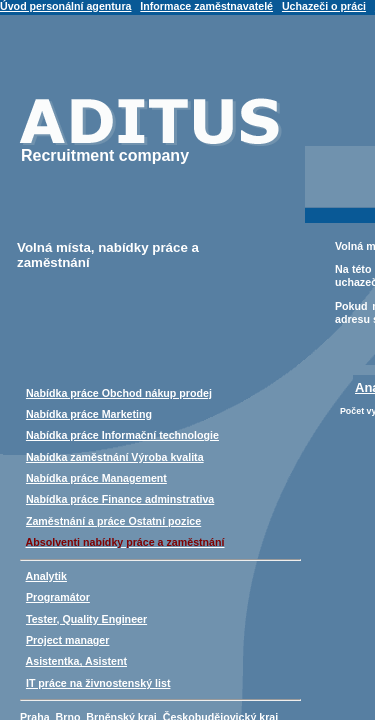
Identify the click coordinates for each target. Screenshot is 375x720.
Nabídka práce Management (96, 478)
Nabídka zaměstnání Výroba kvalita (115, 457)
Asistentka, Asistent (76, 661)
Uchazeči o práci (324, 6)
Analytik (46, 576)
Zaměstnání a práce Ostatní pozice (113, 521)
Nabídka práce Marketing (89, 414)
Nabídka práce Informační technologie (122, 435)
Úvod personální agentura (65, 6)
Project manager (68, 640)
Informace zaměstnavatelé (206, 6)
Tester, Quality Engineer (86, 619)
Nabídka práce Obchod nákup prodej (119, 393)
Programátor (58, 597)
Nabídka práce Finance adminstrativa (120, 499)
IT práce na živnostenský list (98, 683)
